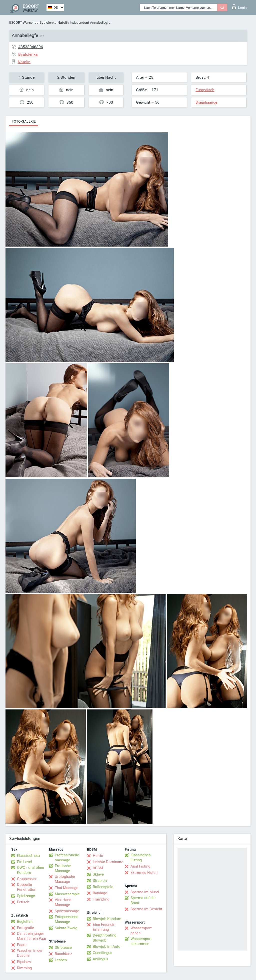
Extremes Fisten (144, 873)
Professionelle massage (67, 858)
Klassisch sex (28, 856)
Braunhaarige (206, 102)
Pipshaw (24, 962)
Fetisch (23, 902)
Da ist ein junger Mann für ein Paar (32, 936)
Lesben (61, 960)
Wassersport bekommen (141, 941)
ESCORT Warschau (24, 22)
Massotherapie (67, 894)
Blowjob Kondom (107, 919)
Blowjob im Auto (107, 947)
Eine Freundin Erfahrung (104, 927)
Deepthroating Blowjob (104, 938)
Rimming (24, 968)
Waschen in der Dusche (30, 953)
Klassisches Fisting (141, 858)
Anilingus (100, 959)
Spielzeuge (26, 896)
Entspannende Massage (66, 919)
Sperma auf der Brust (143, 900)
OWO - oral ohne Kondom (30, 870)
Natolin (63, 22)
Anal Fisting (140, 866)
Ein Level (24, 862)
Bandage (100, 893)
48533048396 (31, 47)
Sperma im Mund (145, 892)
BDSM (98, 868)
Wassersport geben (141, 931)
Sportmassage (67, 911)
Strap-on (100, 881)
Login (239, 7)
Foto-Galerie (24, 121)
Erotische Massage (63, 868)
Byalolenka (48, 22)
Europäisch (205, 90)
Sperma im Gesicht (146, 909)
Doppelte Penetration (27, 887)
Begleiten (25, 922)
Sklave (98, 874)
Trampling (101, 899)
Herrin (98, 856)
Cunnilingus (102, 953)
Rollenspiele (103, 887)
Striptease (63, 948)
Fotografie (25, 928)
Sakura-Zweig (66, 928)
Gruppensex (27, 879)
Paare (22, 945)
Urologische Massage (65, 879)
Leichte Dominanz (108, 862)
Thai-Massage (66, 888)
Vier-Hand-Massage (63, 902)
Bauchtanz (63, 954)
